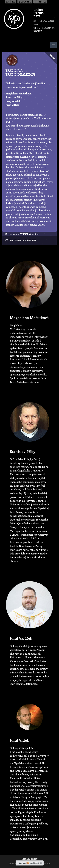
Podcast (25, 2)
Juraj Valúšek (13, 101)
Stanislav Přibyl (14, 97)
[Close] (41, 862)
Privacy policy (30, 859)
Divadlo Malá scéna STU (22, 240)
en (8, 2)
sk (14, 2)
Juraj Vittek (12, 105)
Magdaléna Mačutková (18, 93)
